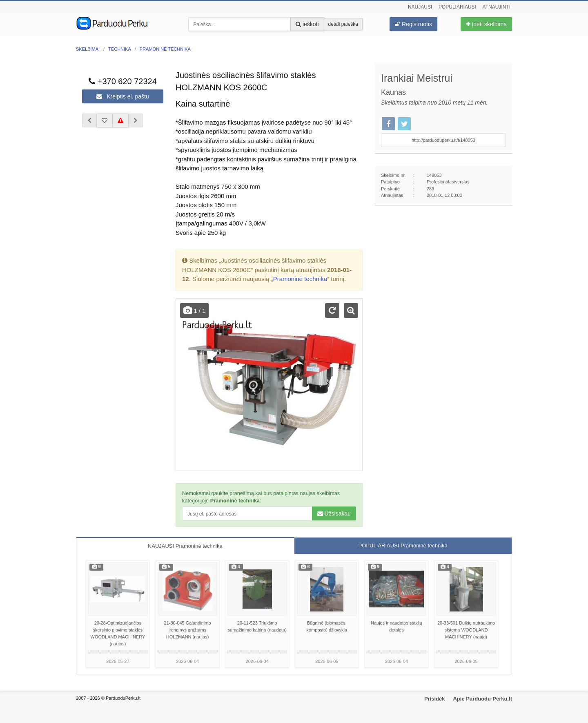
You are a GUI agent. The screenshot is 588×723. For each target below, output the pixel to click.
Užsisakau (334, 513)
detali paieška (343, 24)
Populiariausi (457, 7)
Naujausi (420, 7)
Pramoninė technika (300, 279)
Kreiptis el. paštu (122, 96)
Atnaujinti (497, 7)
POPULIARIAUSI (403, 546)
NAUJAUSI (185, 546)
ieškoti (307, 24)
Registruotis (413, 24)
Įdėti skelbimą (486, 24)
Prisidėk (435, 699)
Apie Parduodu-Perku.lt (483, 699)
